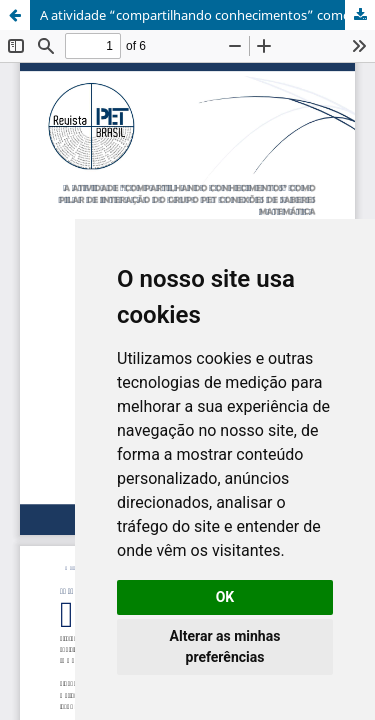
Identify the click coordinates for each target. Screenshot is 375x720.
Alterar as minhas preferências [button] (225, 646)
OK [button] (225, 597)
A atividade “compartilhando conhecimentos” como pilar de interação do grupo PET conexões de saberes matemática (207, 15)
